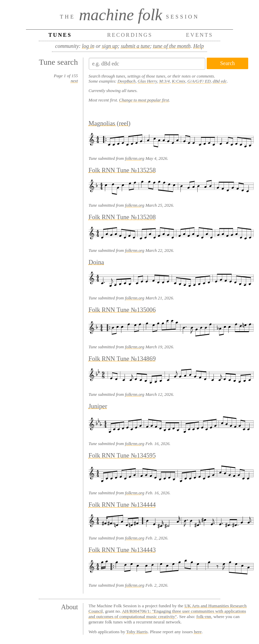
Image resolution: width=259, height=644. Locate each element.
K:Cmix (179, 81)
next (74, 81)
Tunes (60, 35)
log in (88, 46)
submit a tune (135, 46)
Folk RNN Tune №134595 (122, 455)
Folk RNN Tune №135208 (122, 217)
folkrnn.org (135, 158)
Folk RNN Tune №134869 (122, 359)
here (198, 632)
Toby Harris (137, 632)
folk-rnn (204, 617)
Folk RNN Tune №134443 (122, 550)
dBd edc (220, 81)
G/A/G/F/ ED (199, 81)
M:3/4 (164, 81)
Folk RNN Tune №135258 (122, 170)
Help (198, 46)
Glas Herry (147, 81)
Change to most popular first (144, 100)
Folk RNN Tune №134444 (122, 505)
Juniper (98, 406)
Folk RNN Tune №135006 (122, 310)
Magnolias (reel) (110, 123)
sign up (110, 46)
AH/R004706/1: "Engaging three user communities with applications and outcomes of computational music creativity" (167, 614)
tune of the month (172, 46)
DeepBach (127, 81)
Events (199, 35)
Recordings (130, 35)
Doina (96, 262)
